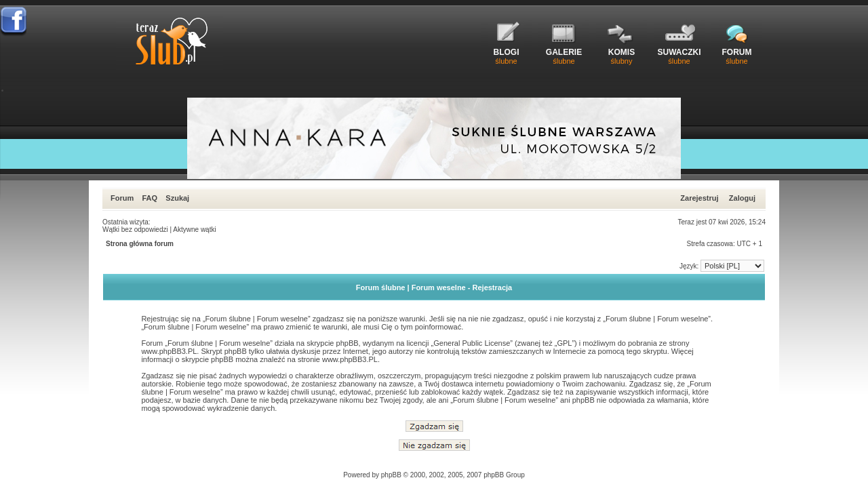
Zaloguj (742, 198)
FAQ (150, 198)
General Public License (472, 343)
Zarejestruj (699, 198)
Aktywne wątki (194, 229)
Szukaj (177, 198)
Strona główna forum (140, 244)
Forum (122, 198)
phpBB (391, 475)
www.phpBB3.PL (169, 351)
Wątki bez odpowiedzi (135, 229)
